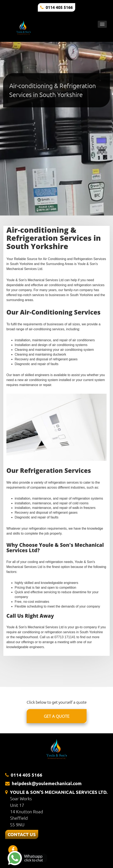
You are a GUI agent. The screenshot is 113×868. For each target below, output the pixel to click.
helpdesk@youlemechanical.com (47, 783)
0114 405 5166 (59, 7)
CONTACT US (22, 834)
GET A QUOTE (57, 716)
